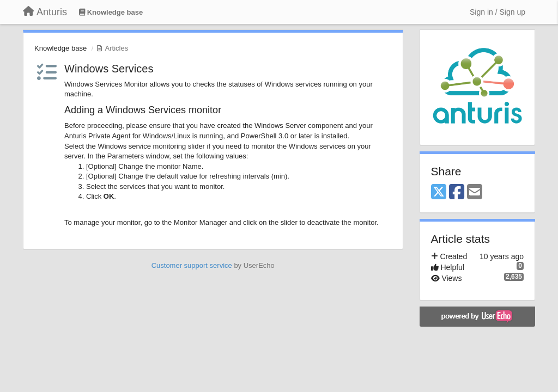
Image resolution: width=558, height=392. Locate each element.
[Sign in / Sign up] (498, 12)
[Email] (475, 192)
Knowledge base (60, 48)
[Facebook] (457, 192)
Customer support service (192, 265)
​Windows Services (109, 69)
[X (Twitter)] (439, 192)
